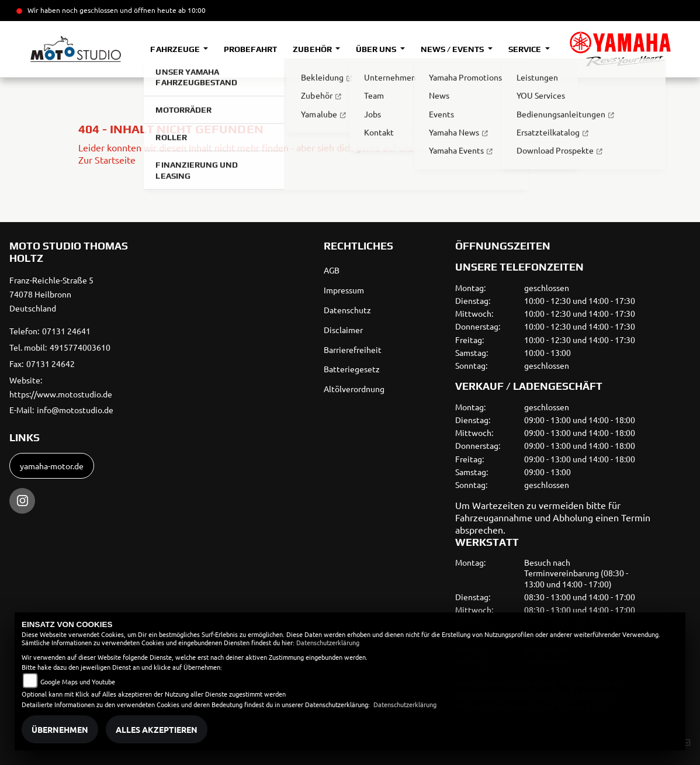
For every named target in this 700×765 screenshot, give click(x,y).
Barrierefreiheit (353, 349)
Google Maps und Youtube (78, 681)
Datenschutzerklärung (328, 642)
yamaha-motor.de (52, 466)
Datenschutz (347, 310)
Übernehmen (60, 729)
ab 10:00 (191, 10)
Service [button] (526, 49)
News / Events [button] (453, 49)
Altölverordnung (354, 389)
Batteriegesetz (352, 369)
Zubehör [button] (313, 49)
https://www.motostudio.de (61, 394)
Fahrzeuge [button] (176, 49)
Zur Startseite (107, 160)
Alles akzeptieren (157, 729)
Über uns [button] (377, 49)
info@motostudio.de (75, 410)
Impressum (344, 290)
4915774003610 (80, 347)
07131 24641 (66, 331)
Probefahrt (250, 49)
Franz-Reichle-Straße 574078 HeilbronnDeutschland (51, 294)
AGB (332, 270)
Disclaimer (343, 330)
